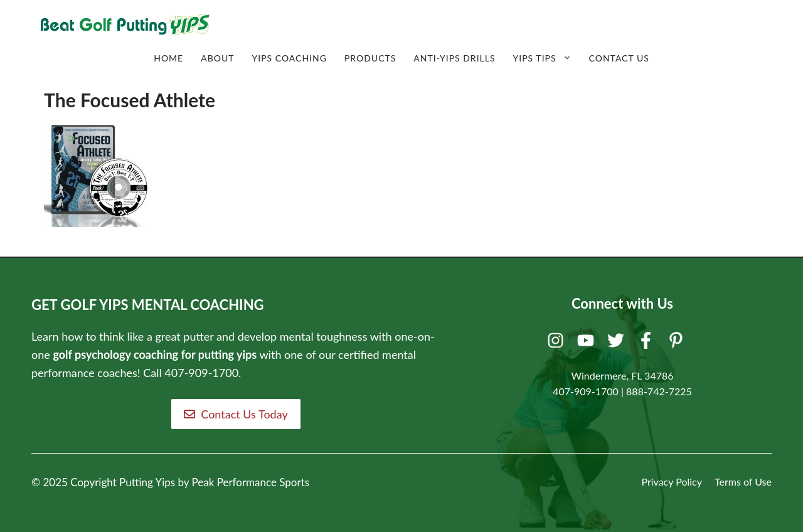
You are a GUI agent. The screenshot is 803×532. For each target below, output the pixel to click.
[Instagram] (557, 343)
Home (168, 58)
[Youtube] (588, 343)
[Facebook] (648, 343)
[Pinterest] (678, 343)
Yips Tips (547, 58)
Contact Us (619, 58)
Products (370, 58)
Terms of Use (743, 481)
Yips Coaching (289, 58)
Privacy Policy (672, 481)
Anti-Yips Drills (454, 58)
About (217, 58)
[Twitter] (618, 343)
